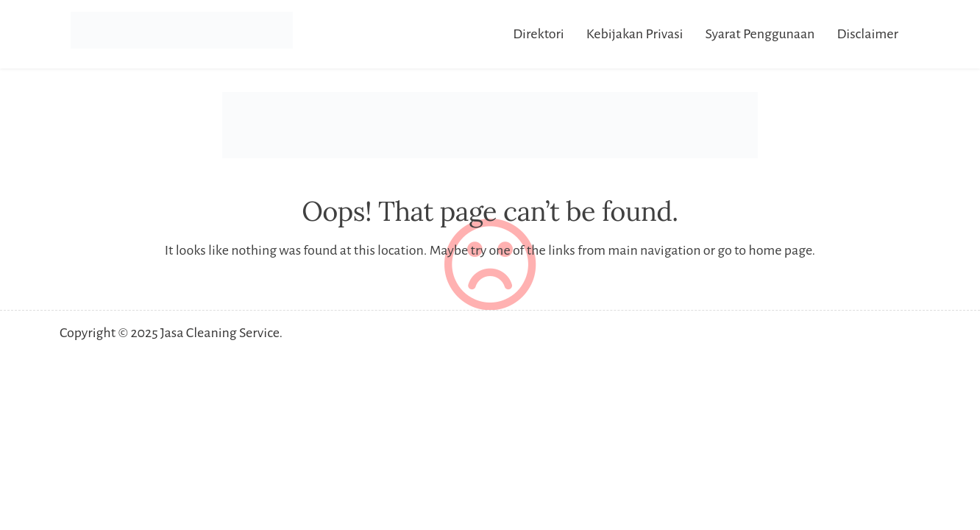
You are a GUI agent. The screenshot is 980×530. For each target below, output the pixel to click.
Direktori (539, 34)
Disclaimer (867, 34)
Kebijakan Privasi (635, 34)
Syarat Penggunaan (760, 34)
